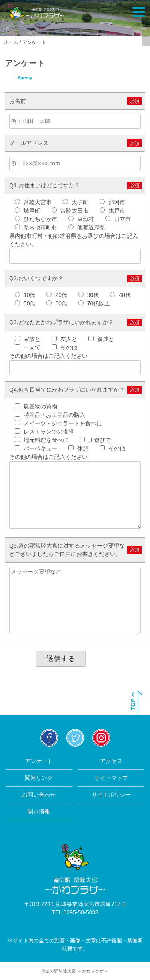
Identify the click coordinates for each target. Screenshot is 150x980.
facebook (49, 738)
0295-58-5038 (81, 912)
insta (101, 738)
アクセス (111, 761)
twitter (75, 738)
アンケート (39, 761)
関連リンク (39, 778)
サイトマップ (111, 778)
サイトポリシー (111, 795)
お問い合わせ (39, 795)
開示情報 (39, 811)
